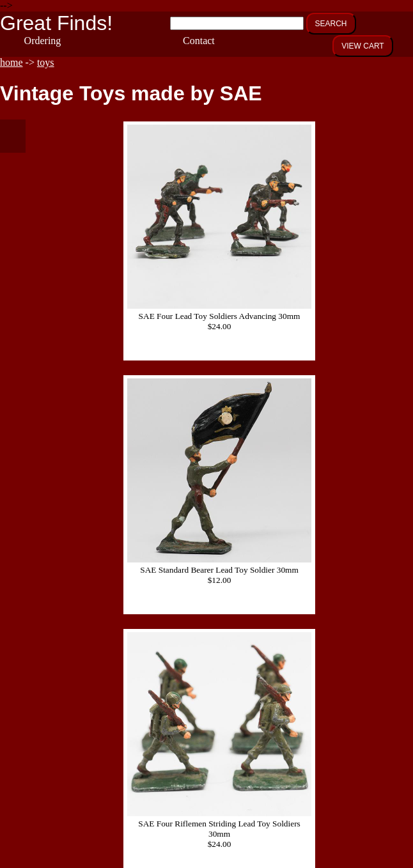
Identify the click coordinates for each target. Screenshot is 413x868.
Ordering (43, 41)
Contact (199, 41)
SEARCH (331, 24)
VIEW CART (362, 46)
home (12, 62)
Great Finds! (56, 23)
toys (46, 62)
